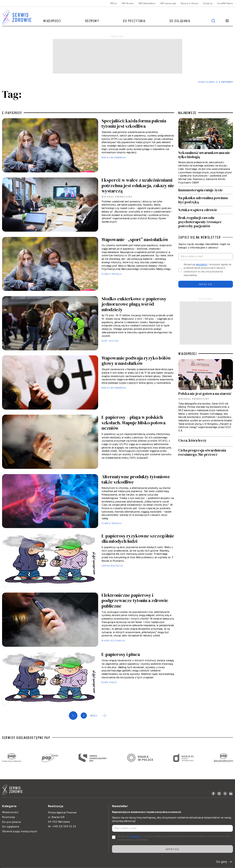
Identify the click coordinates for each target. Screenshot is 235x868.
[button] (227, 21)
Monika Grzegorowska (114, 158)
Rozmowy (92, 21)
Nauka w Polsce (189, 3)
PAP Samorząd (168, 3)
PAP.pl (113, 3)
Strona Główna (207, 82)
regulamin (202, 264)
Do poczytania (134, 21)
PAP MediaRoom (147, 3)
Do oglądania (180, 21)
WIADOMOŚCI (188, 354)
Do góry (225, 862)
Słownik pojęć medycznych (20, 831)
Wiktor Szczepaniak (113, 641)
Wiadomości (52, 21)
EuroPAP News (225, 3)
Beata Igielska (110, 341)
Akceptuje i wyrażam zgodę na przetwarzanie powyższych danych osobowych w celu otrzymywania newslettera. (207, 270)
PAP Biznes (128, 3)
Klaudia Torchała (112, 274)
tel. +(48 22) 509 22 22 (62, 826)
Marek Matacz (109, 682)
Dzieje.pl (208, 3)
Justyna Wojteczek (112, 566)
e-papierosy (12, 113)
